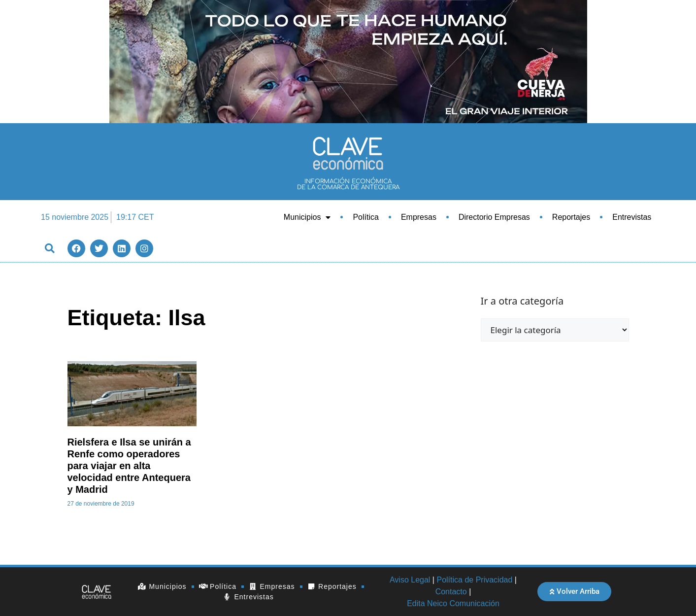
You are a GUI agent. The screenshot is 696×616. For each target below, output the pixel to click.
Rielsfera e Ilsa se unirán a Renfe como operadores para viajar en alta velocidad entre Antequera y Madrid (129, 466)
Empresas (419, 217)
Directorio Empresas (494, 217)
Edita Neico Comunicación (453, 603)
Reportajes (571, 217)
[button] (50, 248)
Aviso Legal (410, 580)
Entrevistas (632, 217)
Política (365, 217)
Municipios (307, 217)
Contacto (451, 592)
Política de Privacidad (474, 580)
